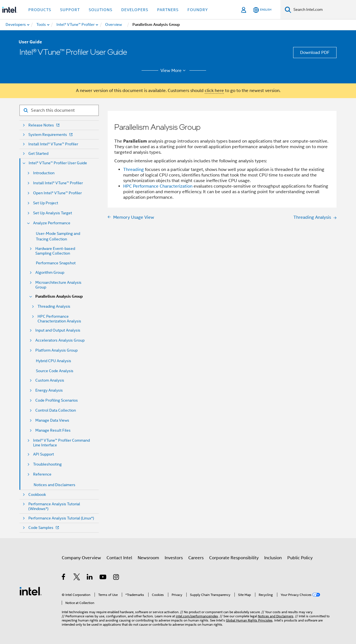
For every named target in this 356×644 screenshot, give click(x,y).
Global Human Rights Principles (249, 620)
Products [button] (40, 10)
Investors (174, 558)
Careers (196, 558)
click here (214, 91)
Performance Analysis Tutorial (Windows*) (54, 506)
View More (174, 71)
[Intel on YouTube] (103, 578)
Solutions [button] (101, 10)
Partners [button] (168, 10)
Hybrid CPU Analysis (54, 361)
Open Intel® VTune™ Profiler (57, 193)
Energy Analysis (49, 390)
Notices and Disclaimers (55, 485)
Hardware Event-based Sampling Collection (55, 251)
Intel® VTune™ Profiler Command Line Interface (61, 443)
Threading (133, 170)
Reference (42, 474)
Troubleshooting (47, 464)
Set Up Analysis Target (53, 213)
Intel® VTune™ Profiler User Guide (58, 163)
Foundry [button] (198, 10)
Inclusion (273, 558)
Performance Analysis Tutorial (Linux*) (61, 518)
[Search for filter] (59, 110)
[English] (262, 10)
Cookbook (37, 495)
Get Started (38, 154)
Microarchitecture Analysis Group (58, 285)
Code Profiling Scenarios (57, 400)
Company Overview (81, 558)
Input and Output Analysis (58, 330)
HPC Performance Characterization (158, 186)
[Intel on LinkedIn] (90, 578)
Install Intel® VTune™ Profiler (53, 144)
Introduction (44, 173)
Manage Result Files (53, 430)
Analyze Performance (52, 223)
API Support (44, 454)
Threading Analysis (54, 306)
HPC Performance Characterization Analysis (59, 319)
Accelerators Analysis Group (60, 340)
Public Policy (300, 558)
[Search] (288, 10)
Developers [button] (135, 10)
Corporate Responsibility (234, 558)
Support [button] (70, 10)
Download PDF (315, 53)
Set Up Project (46, 203)
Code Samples (44, 528)
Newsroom (148, 558)
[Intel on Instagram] (116, 578)
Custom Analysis (50, 380)
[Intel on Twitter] (77, 578)
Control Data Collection (56, 410)
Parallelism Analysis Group (59, 296)
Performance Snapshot (56, 263)
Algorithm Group (50, 273)
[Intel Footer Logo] (31, 591)
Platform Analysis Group (56, 350)
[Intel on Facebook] (64, 578)
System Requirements (51, 135)
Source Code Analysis (55, 371)
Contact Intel (119, 558)
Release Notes (44, 125)
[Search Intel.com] (324, 10)
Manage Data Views (52, 420)
